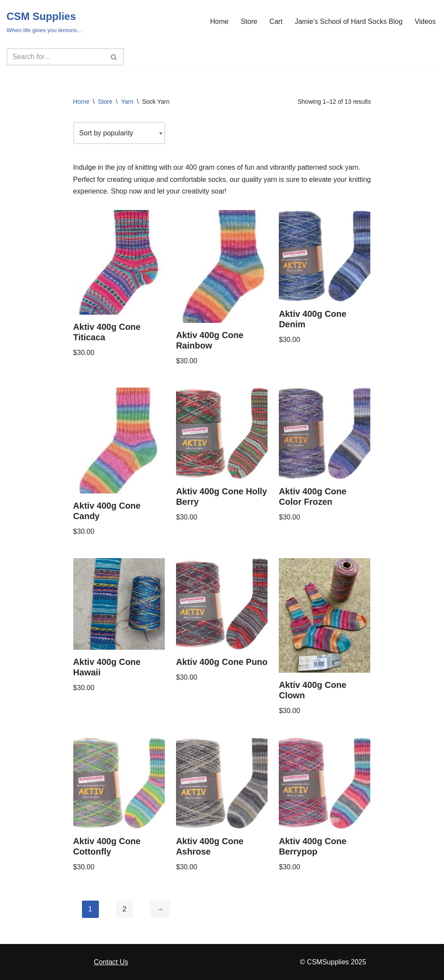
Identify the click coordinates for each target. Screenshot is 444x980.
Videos (425, 21)
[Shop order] (119, 133)
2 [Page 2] (125, 909)
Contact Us (111, 962)
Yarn (127, 102)
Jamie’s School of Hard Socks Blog (349, 21)
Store (249, 21)
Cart (276, 21)
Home (219, 21)
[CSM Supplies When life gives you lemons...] (44, 21)
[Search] (55, 57)
